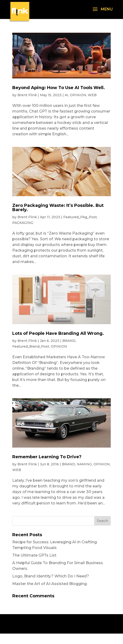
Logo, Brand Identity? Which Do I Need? (51, 576)
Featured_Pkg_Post (80, 217)
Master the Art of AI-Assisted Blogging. (50, 584)
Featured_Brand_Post (31, 346)
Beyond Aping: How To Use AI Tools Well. (59, 88)
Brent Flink (27, 95)
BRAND (69, 341)
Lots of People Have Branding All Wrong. (58, 333)
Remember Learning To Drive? (47, 457)
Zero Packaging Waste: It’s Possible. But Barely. (58, 208)
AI (66, 95)
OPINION (78, 95)
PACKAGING (23, 223)
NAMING (84, 464)
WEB (92, 95)
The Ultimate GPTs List (34, 555)
